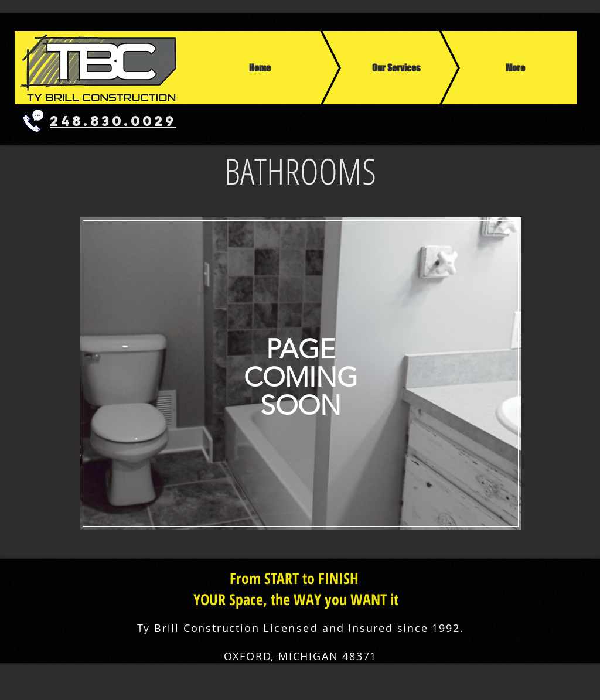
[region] (300, 373)
